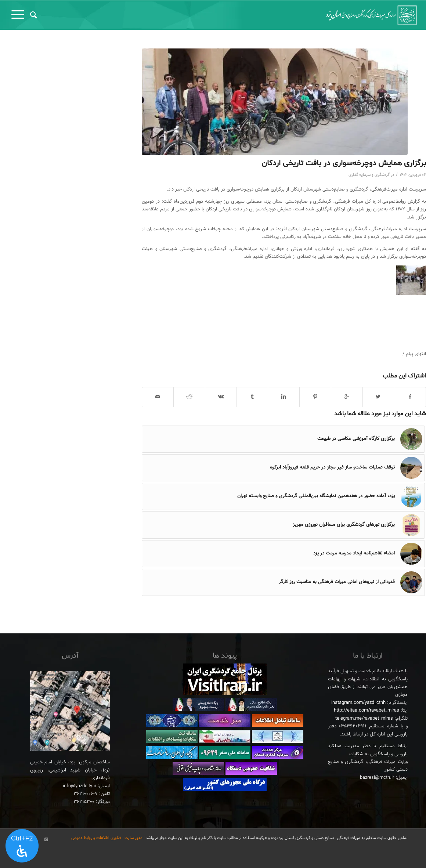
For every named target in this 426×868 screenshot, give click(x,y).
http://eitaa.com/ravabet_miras (367, 710)
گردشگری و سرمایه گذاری (369, 175)
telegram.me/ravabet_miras (364, 719)
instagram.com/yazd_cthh (358, 703)
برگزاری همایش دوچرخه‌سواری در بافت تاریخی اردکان (344, 163)
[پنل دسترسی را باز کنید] (22, 846)
